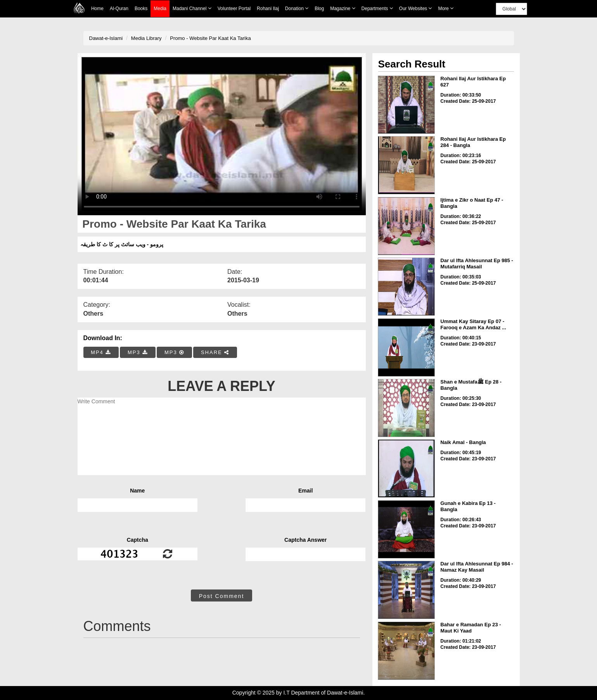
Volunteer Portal (234, 9)
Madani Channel (192, 8)
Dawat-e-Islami (106, 38)
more (446, 8)
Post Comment (222, 596)
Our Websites (416, 8)
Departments (377, 8)
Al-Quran (119, 9)
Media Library (146, 38)
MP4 (101, 352)
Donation (297, 8)
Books (141, 9)
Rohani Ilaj (268, 9)
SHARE (215, 352)
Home (97, 9)
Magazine (343, 8)
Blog (319, 9)
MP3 (138, 352)
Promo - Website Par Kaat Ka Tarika (210, 38)
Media (160, 9)
